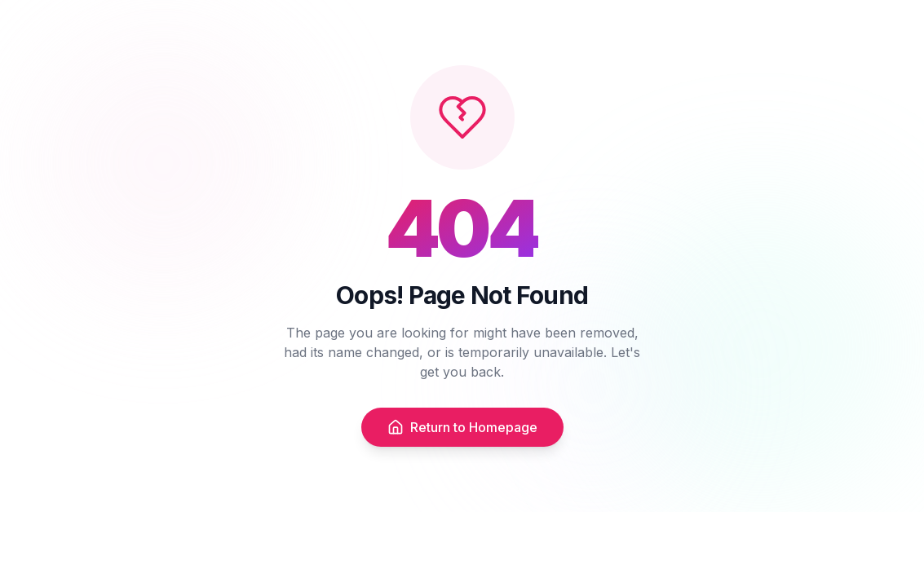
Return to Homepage (462, 429)
